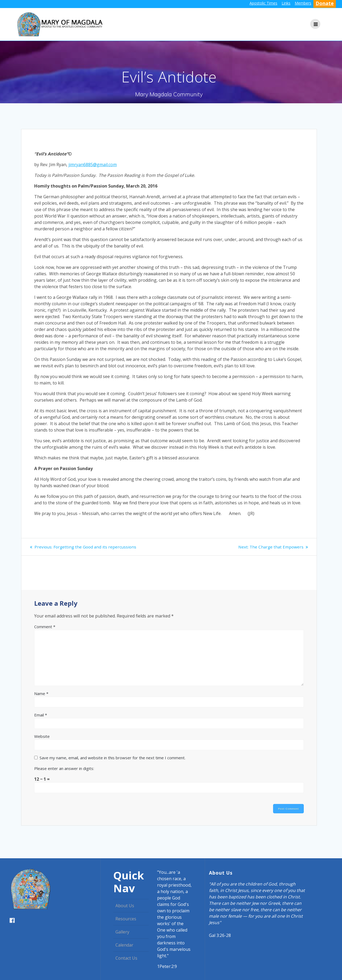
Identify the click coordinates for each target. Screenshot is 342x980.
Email (41, 715)
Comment (45, 627)
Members (303, 3)
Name (41, 693)
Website (42, 736)
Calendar (124, 945)
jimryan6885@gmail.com (93, 165)
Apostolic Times (263, 3)
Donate (325, 3)
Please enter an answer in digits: (64, 768)
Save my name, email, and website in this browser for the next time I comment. (112, 758)
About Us (125, 906)
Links (286, 3)
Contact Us (126, 958)
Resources (126, 919)
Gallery (122, 932)
